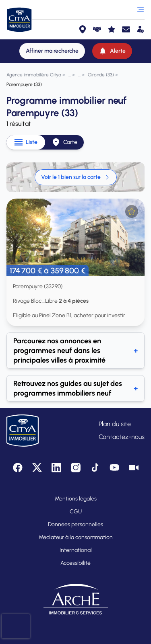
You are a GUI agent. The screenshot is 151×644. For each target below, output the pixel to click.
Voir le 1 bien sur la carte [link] (76, 177)
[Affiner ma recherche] (52, 51)
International (76, 550)
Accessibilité (75, 563)
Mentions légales (76, 499)
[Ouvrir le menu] (141, 10)
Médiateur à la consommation (76, 537)
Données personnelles (75, 524)
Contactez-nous (122, 437)
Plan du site (115, 424)
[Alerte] (112, 51)
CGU (76, 512)
